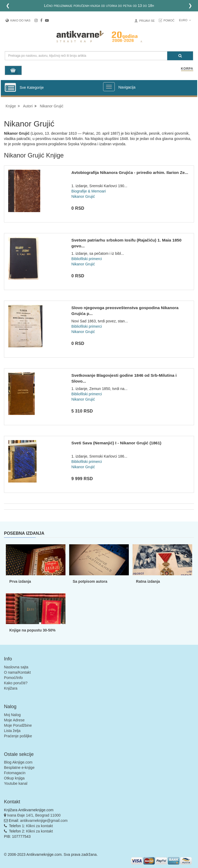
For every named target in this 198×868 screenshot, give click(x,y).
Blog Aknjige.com (18, 762)
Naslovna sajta (16, 667)
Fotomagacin (15, 773)
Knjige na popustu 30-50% (32, 630)
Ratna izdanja (148, 581)
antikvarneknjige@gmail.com (44, 821)
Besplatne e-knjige (19, 768)
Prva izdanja (20, 581)
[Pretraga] (180, 56)
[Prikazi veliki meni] (109, 87)
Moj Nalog (12, 715)
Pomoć (169, 20)
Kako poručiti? (16, 683)
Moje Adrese (14, 720)
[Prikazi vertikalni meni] (10, 88)
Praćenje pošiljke (18, 736)
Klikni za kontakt (39, 826)
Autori (28, 106)
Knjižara (11, 688)
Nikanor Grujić (52, 106)
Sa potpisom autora (90, 581)
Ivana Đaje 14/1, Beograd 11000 (34, 815)
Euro (185, 20)
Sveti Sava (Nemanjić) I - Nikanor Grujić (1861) (116, 443)
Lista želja (12, 731)
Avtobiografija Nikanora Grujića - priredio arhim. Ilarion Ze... (130, 172)
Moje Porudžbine (18, 725)
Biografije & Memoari (89, 191)
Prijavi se (147, 21)
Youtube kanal (16, 783)
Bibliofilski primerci (87, 259)
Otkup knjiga (14, 778)
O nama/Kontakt (17, 672)
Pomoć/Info (13, 678)
